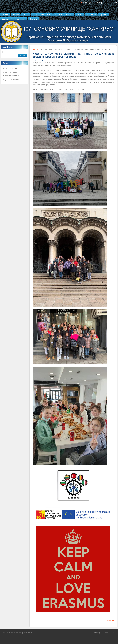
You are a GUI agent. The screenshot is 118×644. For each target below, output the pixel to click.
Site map (99, 3)
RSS (108, 3)
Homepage (87, 3)
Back (109, 620)
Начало (35, 49)
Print (116, 3)
